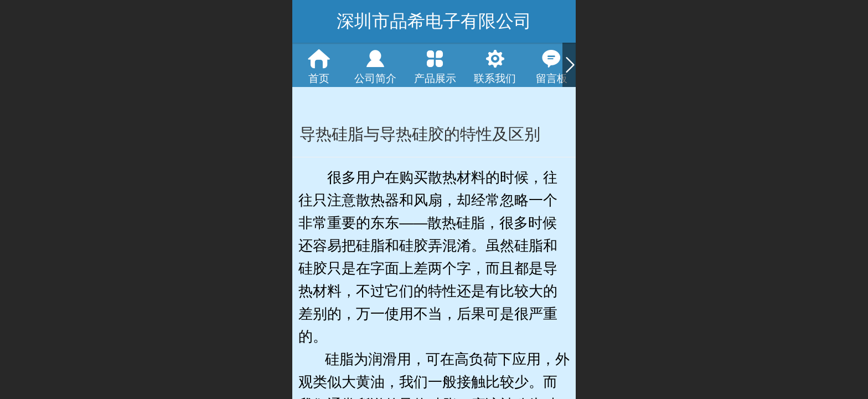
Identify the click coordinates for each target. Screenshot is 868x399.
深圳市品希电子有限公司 (434, 21)
